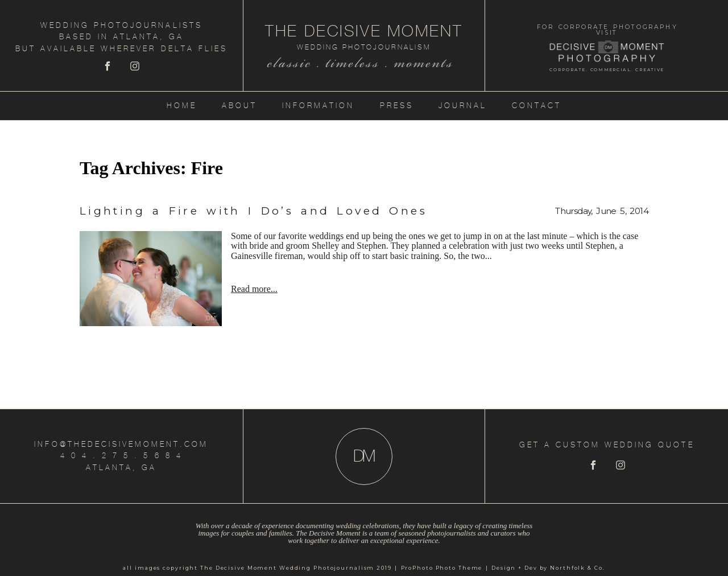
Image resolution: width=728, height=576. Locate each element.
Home (182, 106)
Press (397, 106)
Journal (463, 106)
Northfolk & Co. (577, 568)
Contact (537, 106)
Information (318, 106)
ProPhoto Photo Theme (442, 568)
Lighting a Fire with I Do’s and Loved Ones (253, 211)
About (239, 106)
